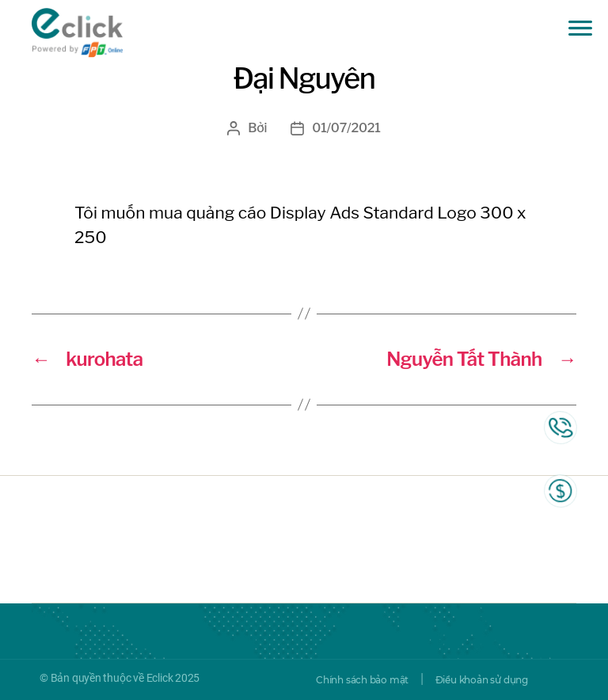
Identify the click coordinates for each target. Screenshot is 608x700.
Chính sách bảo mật (362, 680)
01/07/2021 (346, 128)
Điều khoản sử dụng (482, 680)
